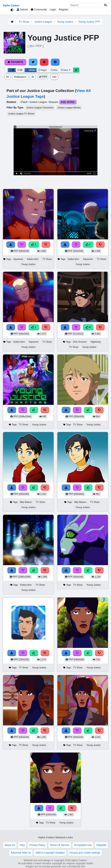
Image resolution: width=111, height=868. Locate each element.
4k (33, 77)
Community (39, 10)
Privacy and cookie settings (85, 853)
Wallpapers (20, 77)
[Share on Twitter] (33, 62)
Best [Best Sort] (54, 70)
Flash (24, 102)
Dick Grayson (80, 342)
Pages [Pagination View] (42, 70)
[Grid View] (12, 70)
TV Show (24, 22)
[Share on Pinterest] (44, 62)
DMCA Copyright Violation (50, 853)
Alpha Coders (11, 5)
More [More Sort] (66, 70)
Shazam (53, 102)
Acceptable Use (83, 845)
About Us (10, 845)
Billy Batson (26, 502)
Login (53, 10)
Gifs (54, 77)
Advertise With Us (21, 853)
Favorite (15, 62)
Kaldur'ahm (33, 259)
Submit (22, 10)
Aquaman (18, 259)
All (8, 77)
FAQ (22, 845)
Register (64, 10)
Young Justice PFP (89, 22)
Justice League (43, 22)
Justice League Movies (69, 108)
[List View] (20, 70)
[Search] (106, 5)
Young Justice (65, 22)
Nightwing (96, 342)
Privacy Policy (37, 845)
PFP (43, 77)
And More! (68, 102)
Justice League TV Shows (21, 114)
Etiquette (101, 845)
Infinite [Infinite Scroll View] (31, 70)
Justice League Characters (40, 108)
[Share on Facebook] (55, 62)
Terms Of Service (60, 845)
